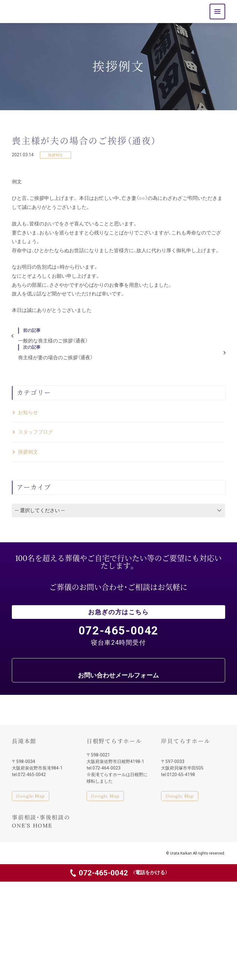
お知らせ (28, 412)
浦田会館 (32, 12)
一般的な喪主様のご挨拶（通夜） (119, 336)
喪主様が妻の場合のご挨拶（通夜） (119, 352)
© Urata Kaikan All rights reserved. (196, 853)
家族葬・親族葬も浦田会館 (27, 853)
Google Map (30, 796)
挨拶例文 (55, 155)
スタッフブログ (36, 432)
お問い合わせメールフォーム (118, 675)
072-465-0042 (123, 873)
